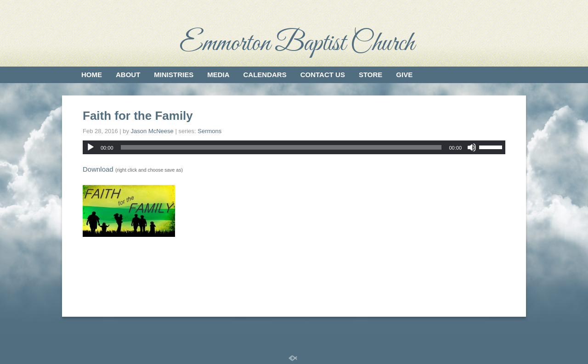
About (128, 75)
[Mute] (472, 147)
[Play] (90, 147)
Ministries (174, 75)
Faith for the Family (138, 116)
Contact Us (323, 75)
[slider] (281, 147)
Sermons (209, 131)
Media (218, 75)
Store (370, 75)
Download (98, 169)
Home (92, 75)
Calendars (265, 75)
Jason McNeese (152, 131)
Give (404, 75)
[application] (294, 147)
